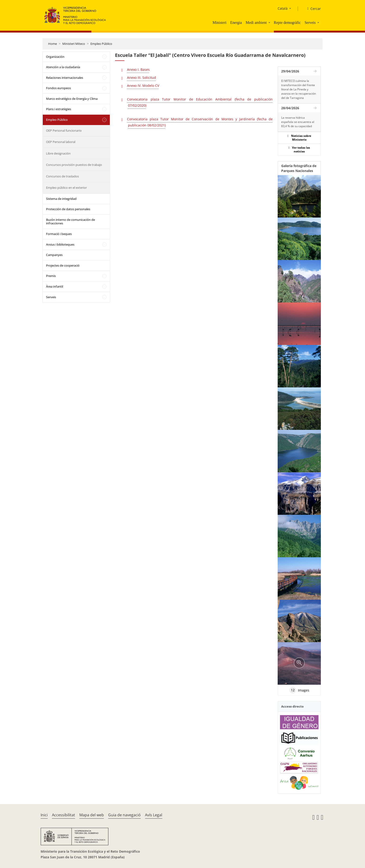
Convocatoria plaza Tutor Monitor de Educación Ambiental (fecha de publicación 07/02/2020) (200, 102)
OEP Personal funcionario (64, 130)
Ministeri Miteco (74, 44)
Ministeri (219, 23)
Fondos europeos (58, 88)
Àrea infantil (55, 286)
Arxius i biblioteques (60, 244)
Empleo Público (101, 44)
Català (283, 8)
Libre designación (58, 153)
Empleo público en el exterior (66, 188)
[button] (270, 22)
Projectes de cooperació (63, 265)
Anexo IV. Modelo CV (143, 86)
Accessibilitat (64, 815)
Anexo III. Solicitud (142, 78)
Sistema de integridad (61, 199)
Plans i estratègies (59, 109)
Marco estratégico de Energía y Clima (72, 99)
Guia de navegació (124, 815)
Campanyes (54, 255)
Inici (44, 815)
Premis (51, 276)
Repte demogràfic (287, 23)
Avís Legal (154, 815)
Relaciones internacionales (65, 78)
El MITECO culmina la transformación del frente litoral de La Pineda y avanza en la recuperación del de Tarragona (299, 89)
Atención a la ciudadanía (63, 67)
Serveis (310, 23)
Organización (55, 57)
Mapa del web (92, 815)
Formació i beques (59, 234)
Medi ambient (256, 23)
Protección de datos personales (68, 209)
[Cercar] (312, 9)
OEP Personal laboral (61, 142)
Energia (236, 23)
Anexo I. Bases (138, 69)
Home (53, 44)
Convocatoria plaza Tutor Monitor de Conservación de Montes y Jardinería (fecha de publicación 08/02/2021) (200, 122)
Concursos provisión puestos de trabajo (74, 165)
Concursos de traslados (62, 176)
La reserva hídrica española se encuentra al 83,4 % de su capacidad (298, 122)
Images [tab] (299, 690)
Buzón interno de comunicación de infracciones (70, 222)
